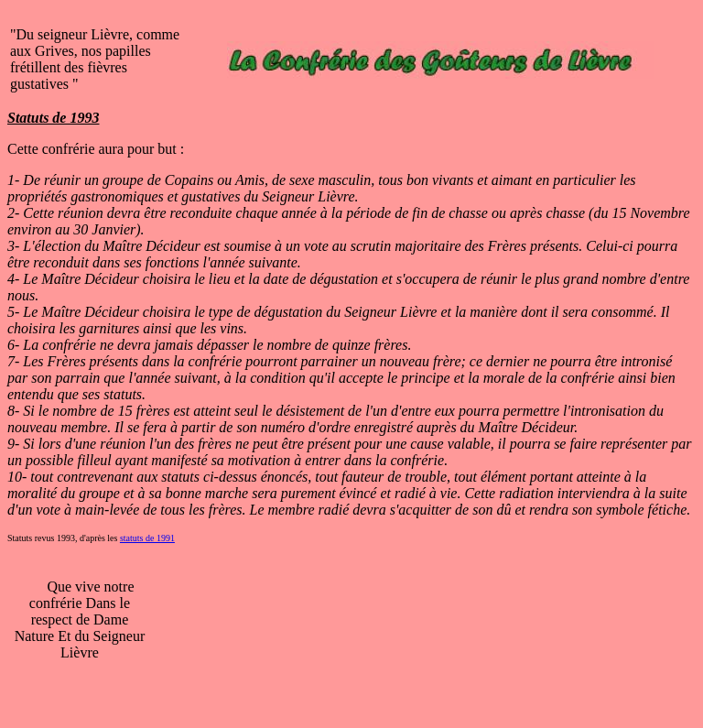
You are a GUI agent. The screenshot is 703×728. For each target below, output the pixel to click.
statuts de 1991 (147, 538)
